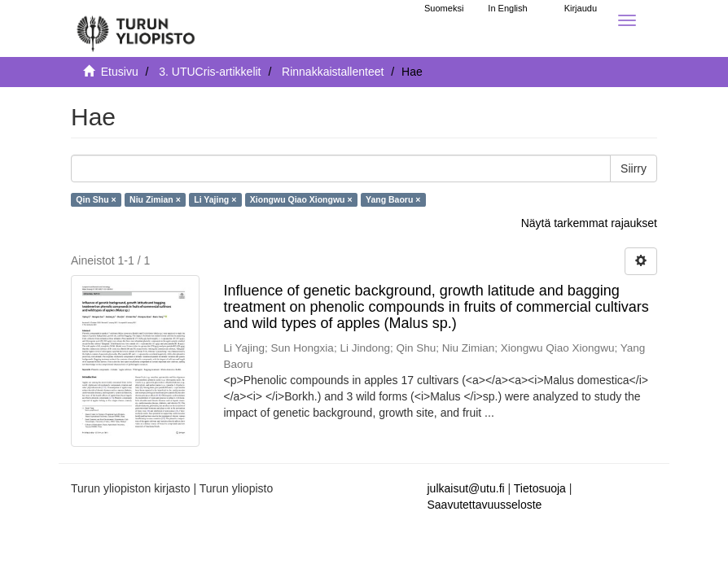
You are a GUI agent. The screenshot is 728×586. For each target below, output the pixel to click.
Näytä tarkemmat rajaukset (589, 223)
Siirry (634, 168)
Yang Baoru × (393, 199)
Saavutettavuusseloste (485, 505)
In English (507, 8)
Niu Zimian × (155, 199)
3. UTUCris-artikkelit (210, 72)
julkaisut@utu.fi (466, 488)
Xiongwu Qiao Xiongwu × (301, 199)
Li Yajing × (215, 199)
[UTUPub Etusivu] (136, 28)
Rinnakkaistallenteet (333, 72)
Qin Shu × (96, 199)
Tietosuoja (540, 488)
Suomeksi (444, 8)
